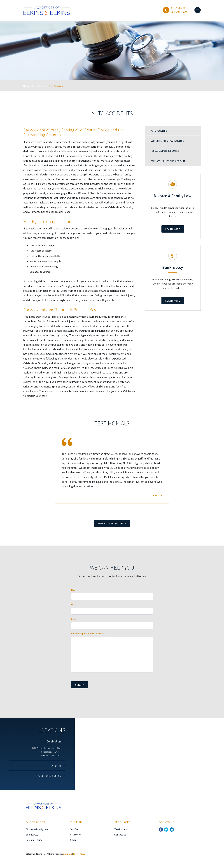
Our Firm (75, 829)
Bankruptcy (32, 835)
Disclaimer (68, 854)
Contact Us (120, 835)
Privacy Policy (79, 854)
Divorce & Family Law (37, 829)
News (73, 840)
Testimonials (121, 829)
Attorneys (75, 835)
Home (26, 86)
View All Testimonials (112, 523)
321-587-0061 (54, 756)
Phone (74, 619)
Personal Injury (39, 86)
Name (74, 590)
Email (74, 604)
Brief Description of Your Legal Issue (88, 634)
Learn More (173, 229)
